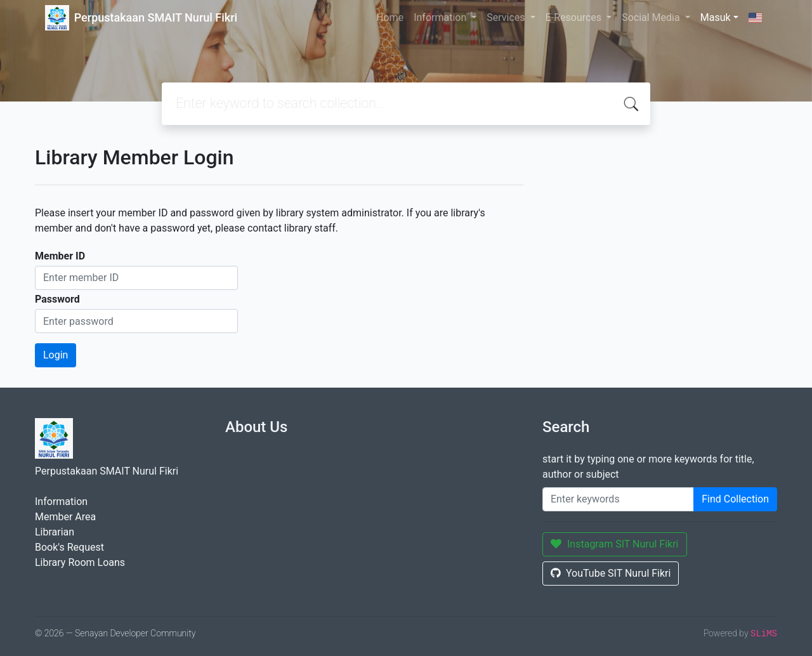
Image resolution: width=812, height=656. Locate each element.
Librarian (55, 532)
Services (507, 17)
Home (390, 17)
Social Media (652, 17)
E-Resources (575, 17)
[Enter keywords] (618, 499)
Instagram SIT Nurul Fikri (615, 544)
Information (441, 17)
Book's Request (69, 547)
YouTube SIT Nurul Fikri (611, 573)
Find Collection (735, 499)
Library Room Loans (80, 562)
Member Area (65, 517)
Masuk (716, 17)
